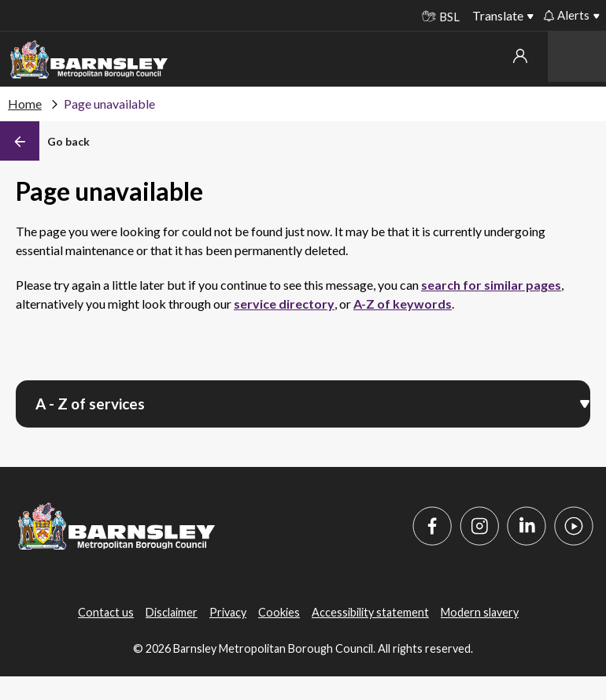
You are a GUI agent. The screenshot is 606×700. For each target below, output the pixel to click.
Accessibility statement (370, 612)
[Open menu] (585, 402)
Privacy (228, 612)
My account (520, 56)
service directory (284, 304)
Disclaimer (172, 612)
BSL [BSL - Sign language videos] (441, 17)
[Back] (45, 141)
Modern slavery (480, 612)
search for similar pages (491, 285)
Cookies (279, 612)
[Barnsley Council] (89, 60)
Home (25, 104)
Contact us (106, 612)
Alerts (567, 15)
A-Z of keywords (403, 304)
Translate (498, 15)
